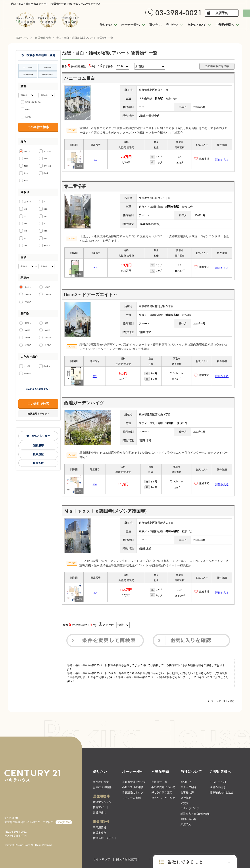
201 (96, 268)
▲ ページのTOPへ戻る (221, 701)
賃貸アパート (101, 807)
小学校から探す (28, 74)
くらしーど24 (218, 782)
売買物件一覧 (159, 782)
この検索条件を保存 (217, 66)
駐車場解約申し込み (222, 793)
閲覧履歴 (38, 446)
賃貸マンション (102, 802)
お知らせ (186, 782)
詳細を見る (222, 160)
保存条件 (38, 463)
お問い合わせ (188, 819)
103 (96, 160)
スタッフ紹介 (188, 787)
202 (95, 376)
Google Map (64, 822)
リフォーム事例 (131, 798)
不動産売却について (163, 787)
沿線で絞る (48, 67)
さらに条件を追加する (38, 389)
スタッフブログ (190, 808)
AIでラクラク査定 (162, 793)
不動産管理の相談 (133, 787)
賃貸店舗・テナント (105, 838)
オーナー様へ (133, 772)
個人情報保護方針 (127, 859)
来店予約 (222, 13)
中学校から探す (48, 74)
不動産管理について (134, 782)
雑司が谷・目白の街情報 (195, 814)
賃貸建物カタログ (133, 793)
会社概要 (186, 798)
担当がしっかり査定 (163, 798)
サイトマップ (102, 859)
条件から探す (101, 782)
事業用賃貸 (100, 827)
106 (95, 484)
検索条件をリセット (38, 414)
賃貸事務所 (100, 833)
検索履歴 (38, 454)
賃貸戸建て (100, 813)
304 (96, 593)
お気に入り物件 (38, 436)
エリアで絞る (28, 67)
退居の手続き (218, 787)
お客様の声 (187, 793)
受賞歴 (185, 803)
